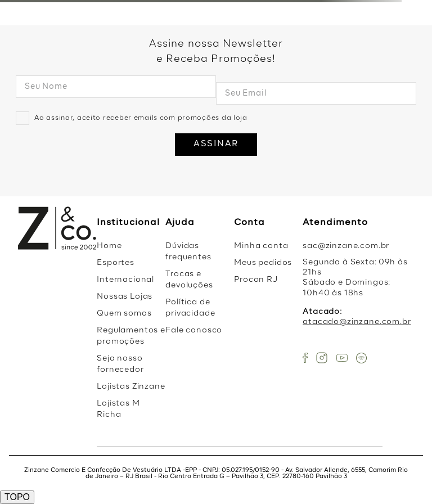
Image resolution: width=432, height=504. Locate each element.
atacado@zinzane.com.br (357, 322)
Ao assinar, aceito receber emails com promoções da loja (141, 118)
